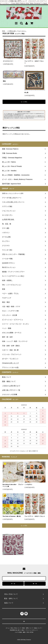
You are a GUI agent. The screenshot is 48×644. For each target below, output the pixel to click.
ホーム (8, 628)
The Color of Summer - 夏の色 (12, 516)
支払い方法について (16, 628)
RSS (28, 632)
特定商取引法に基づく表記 (17, 630)
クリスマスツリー (8, 61)
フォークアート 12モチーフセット (34, 62)
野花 (5, 81)
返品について (38, 628)
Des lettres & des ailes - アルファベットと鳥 (13, 485)
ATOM (32, 632)
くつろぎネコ (28, 484)
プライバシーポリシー (31, 630)
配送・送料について (28, 628)
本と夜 (26, 93)
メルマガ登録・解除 (20, 632)
